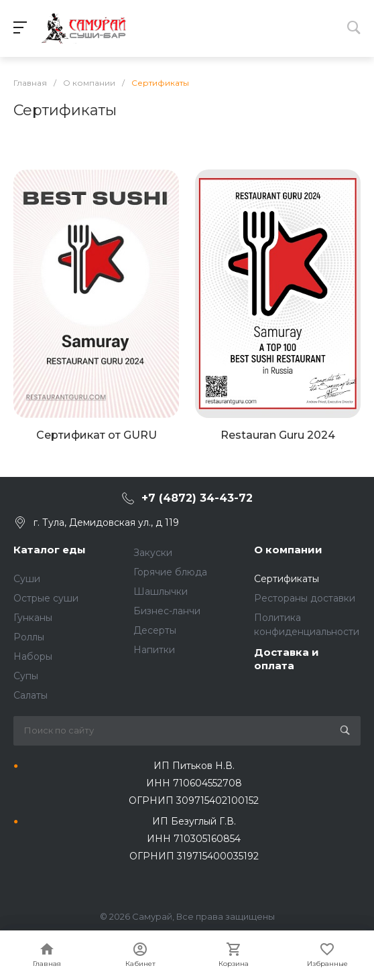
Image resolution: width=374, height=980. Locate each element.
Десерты (155, 630)
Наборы (33, 656)
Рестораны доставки (305, 598)
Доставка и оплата (287, 659)
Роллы (29, 637)
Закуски (153, 553)
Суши (27, 579)
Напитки (154, 650)
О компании (288, 550)
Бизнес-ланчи (167, 611)
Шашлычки (161, 591)
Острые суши (46, 598)
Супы (26, 676)
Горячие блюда (170, 572)
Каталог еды (50, 550)
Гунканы (33, 618)
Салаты (30, 695)
